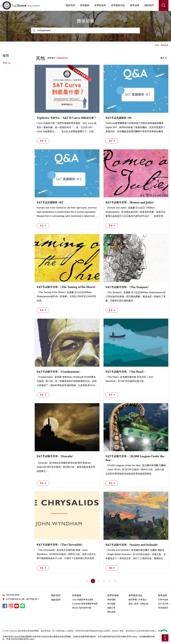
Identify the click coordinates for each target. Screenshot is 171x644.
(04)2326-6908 (13, 595)
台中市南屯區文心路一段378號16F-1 (23, 599)
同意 (165, 638)
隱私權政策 (91, 637)
